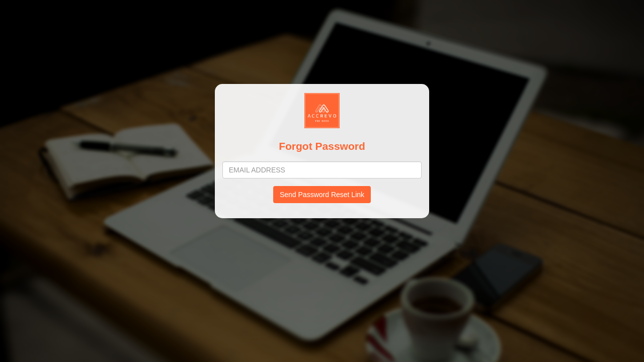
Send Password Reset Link (322, 195)
